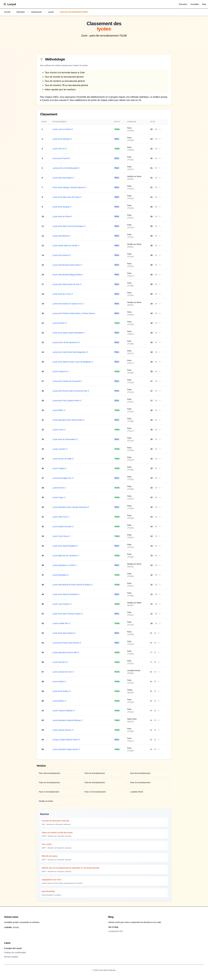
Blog (204, 4)
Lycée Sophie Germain (63, 526)
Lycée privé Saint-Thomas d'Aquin (68, 614)
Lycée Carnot (59, 430)
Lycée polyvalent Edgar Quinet (66, 749)
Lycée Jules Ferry (61, 517)
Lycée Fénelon (59, 323)
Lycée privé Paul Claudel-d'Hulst (67, 401)
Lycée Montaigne (60, 575)
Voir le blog (113, 927)
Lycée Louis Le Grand (62, 129)
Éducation (183, 4)
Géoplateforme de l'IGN (51, 880)
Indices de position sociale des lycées (57, 833)
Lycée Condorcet (60, 371)
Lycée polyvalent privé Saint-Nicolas (68, 420)
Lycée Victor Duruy (61, 536)
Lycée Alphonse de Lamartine (66, 556)
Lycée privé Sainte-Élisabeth (65, 546)
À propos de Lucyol (13, 948)
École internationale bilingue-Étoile (68, 275)
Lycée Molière (59, 701)
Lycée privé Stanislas (62, 139)
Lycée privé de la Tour (62, 294)
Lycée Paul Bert (60, 662)
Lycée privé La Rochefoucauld (66, 168)
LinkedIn (12, 927)
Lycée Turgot (59, 497)
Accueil (7, 12)
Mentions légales (11, 957)
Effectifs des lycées (50, 856)
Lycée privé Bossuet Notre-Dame (67, 265)
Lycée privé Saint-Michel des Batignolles (70, 352)
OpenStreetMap (48, 891)
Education (21, 12)
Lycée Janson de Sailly (63, 459)
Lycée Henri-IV (60, 149)
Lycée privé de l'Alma (62, 216)
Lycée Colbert (59, 682)
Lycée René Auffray (61, 691)
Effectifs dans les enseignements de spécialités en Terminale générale (71, 868)
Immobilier (195, 4)
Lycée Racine (59, 488)
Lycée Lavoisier (60, 449)
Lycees (51, 12)
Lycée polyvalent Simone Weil (66, 652)
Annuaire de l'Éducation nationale (55, 821)
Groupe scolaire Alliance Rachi (66, 740)
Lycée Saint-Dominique (63, 178)
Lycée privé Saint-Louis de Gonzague (69, 226)
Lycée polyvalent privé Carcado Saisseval (71, 507)
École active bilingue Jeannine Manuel (69, 187)
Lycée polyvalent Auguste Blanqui (67, 720)
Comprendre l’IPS (116, 931)
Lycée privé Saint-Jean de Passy (67, 197)
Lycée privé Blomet (61, 236)
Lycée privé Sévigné (62, 207)
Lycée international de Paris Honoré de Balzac (72, 585)
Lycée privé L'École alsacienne (66, 342)
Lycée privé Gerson (61, 255)
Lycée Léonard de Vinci (63, 672)
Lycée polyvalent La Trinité (64, 565)
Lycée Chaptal (59, 468)
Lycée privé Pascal (61, 158)
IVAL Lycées (47, 844)
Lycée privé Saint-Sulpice (64, 633)
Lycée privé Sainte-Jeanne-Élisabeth (69, 333)
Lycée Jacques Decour (63, 730)
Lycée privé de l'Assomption (65, 439)
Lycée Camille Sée (61, 623)
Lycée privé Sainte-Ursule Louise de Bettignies (73, 362)
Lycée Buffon (59, 410)
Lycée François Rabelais (64, 711)
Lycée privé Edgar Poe (63, 478)
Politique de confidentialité (15, 953)
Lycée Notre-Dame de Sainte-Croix (68, 304)
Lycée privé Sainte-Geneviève (66, 594)
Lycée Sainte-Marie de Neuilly (66, 246)
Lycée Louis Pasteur (62, 604)
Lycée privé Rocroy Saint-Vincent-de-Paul (71, 391)
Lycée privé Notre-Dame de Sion (67, 284)
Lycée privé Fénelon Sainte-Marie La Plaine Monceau (76, 313)
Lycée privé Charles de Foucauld (67, 381)
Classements (37, 12)
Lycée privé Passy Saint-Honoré (67, 643)
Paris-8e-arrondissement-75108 (74, 12)
